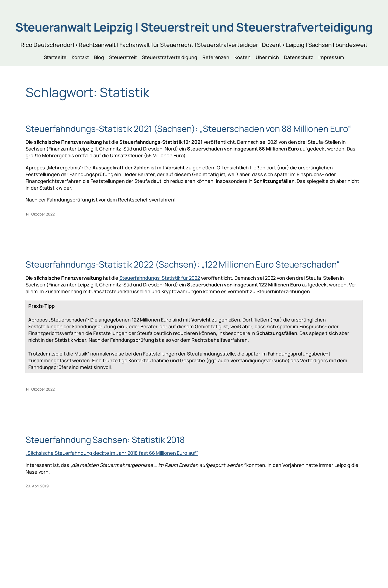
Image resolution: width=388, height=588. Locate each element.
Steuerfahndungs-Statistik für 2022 (160, 278)
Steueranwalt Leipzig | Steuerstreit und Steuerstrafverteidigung (194, 27)
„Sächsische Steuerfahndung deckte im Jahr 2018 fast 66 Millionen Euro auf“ (112, 453)
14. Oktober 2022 (40, 214)
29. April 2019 (37, 486)
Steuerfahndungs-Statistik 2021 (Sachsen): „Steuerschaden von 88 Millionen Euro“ (188, 129)
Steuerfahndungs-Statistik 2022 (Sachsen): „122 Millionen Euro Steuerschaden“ (183, 264)
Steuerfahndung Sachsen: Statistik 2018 (105, 440)
